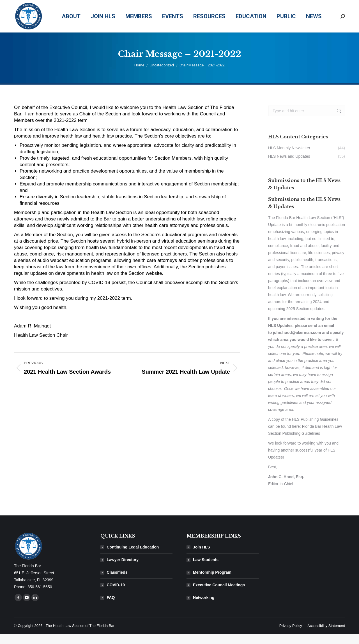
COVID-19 (116, 595)
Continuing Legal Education (133, 557)
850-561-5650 (270, 5)
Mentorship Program (212, 582)
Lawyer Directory (123, 570)
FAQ (111, 608)
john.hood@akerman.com (297, 343)
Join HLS (202, 557)
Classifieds (117, 582)
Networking (204, 608)
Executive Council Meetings (219, 595)
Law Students (206, 570)
